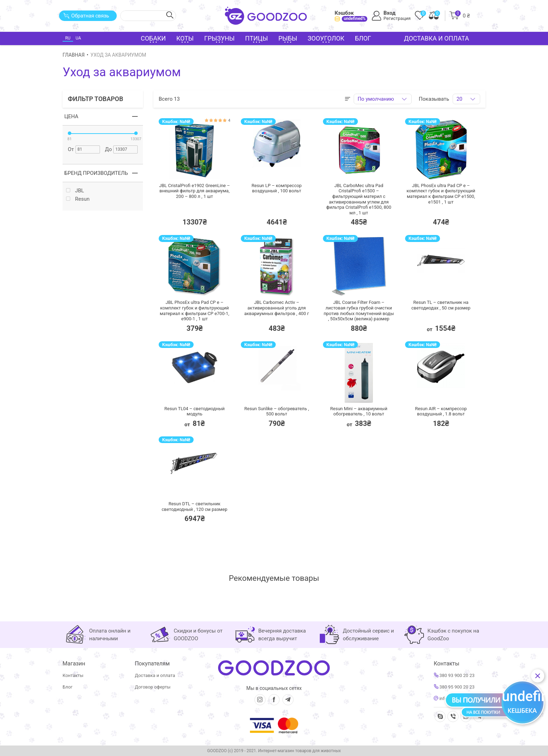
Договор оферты (153, 687)
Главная (74, 55)
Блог (363, 38)
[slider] (70, 133)
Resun (78, 199)
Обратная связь (86, 16)
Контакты (73, 675)
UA (78, 38)
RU (68, 38)
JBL (75, 191)
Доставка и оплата (437, 38)
